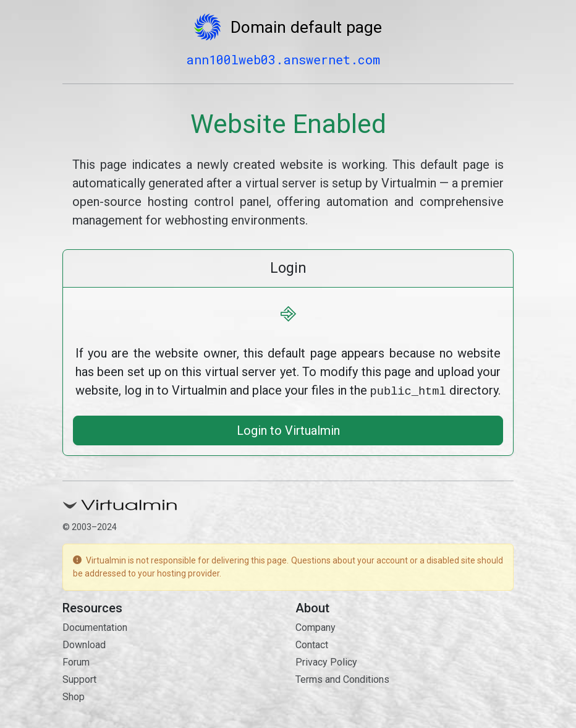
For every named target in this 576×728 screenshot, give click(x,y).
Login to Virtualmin (288, 429)
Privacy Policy (326, 661)
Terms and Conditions (342, 678)
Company (316, 626)
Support (79, 678)
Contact (312, 644)
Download (84, 644)
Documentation (95, 626)
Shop (74, 696)
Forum (76, 661)
